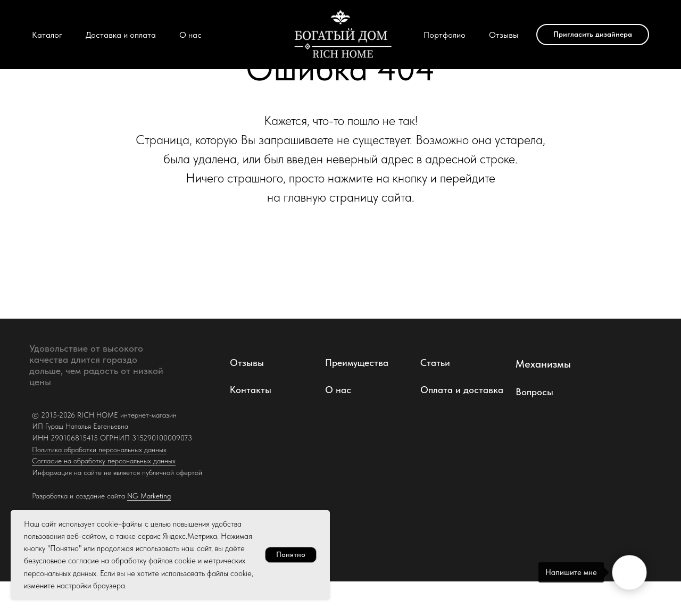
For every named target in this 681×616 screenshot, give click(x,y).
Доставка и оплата (121, 35)
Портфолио (445, 35)
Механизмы (543, 364)
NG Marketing (149, 496)
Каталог (47, 35)
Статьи (435, 363)
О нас (190, 35)
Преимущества (357, 363)
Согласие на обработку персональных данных (104, 461)
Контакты (251, 390)
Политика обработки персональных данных (99, 449)
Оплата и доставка (462, 390)
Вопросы (534, 392)
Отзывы (504, 35)
